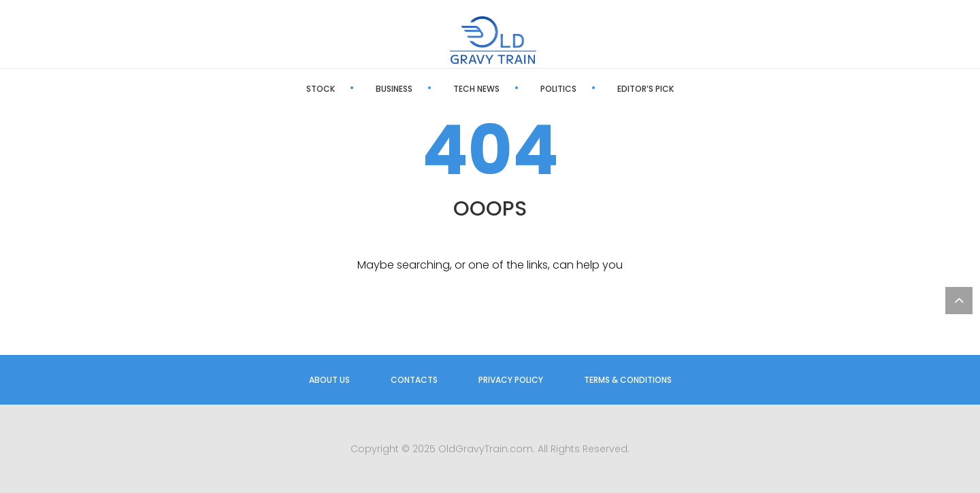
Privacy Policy (511, 380)
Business (394, 89)
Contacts (414, 380)
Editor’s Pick (646, 89)
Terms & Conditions (628, 380)
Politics (558, 89)
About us (329, 380)
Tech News (476, 89)
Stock (321, 89)
